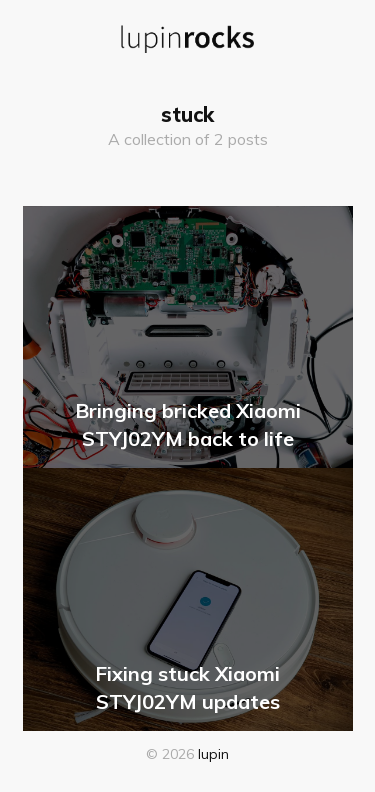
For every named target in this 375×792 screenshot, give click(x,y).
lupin (213, 754)
